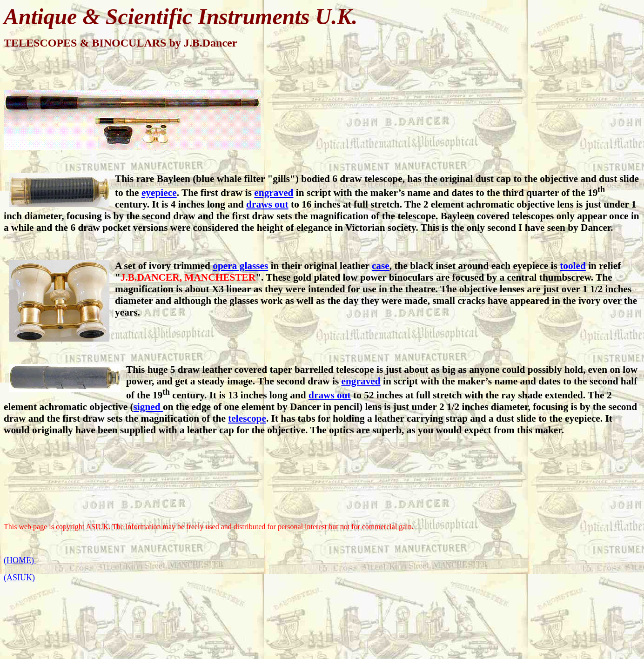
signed (148, 407)
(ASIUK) (19, 578)
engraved (274, 193)
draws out (267, 204)
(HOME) (20, 560)
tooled (573, 266)
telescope (247, 418)
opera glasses (240, 266)
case (381, 266)
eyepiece (159, 193)
